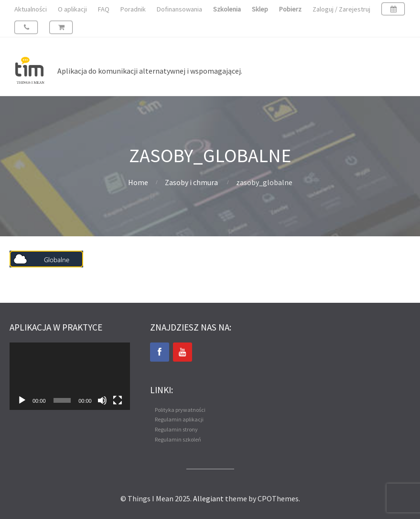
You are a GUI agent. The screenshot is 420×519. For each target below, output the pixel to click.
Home (138, 182)
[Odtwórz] (22, 400)
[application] (70, 376)
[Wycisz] (102, 400)
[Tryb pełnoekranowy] (118, 400)
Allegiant (208, 498)
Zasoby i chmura (191, 182)
